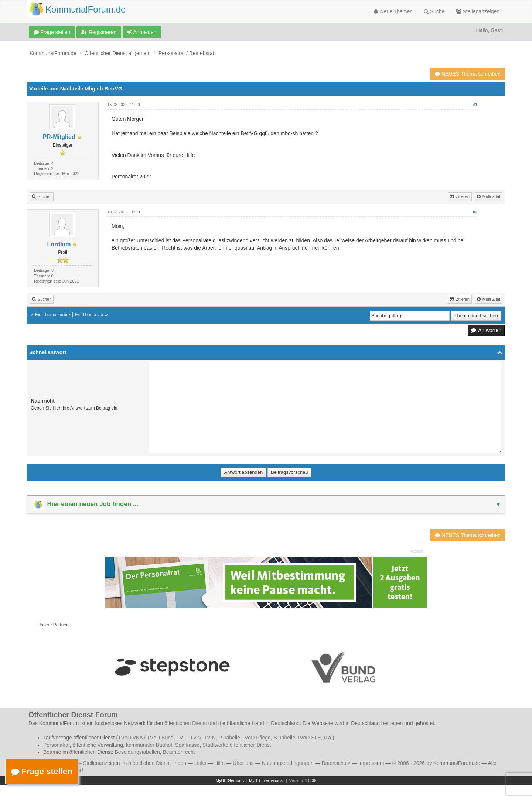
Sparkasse (187, 745)
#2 (475, 212)
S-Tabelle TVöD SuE (297, 738)
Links (200, 763)
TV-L (182, 738)
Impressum (371, 763)
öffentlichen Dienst (186, 723)
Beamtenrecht (179, 752)
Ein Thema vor (89, 315)
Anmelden (142, 32)
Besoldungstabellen (137, 752)
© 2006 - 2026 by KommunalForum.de (436, 763)
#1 (475, 105)
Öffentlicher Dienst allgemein (118, 53)
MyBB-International (266, 780)
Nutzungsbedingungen (288, 763)
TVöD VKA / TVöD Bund (146, 738)
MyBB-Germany (230, 780)
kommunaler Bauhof (149, 745)
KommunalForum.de (53, 53)
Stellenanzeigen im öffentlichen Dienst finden (135, 763)
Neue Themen (393, 11)
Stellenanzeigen (478, 11)
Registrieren (99, 32)
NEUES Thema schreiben (468, 74)
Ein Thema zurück (53, 315)
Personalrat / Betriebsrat (186, 53)
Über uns (243, 763)
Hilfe (219, 763)
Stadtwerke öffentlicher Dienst (237, 745)
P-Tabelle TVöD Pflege (244, 738)
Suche (434, 11)
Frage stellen (52, 32)
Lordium (59, 244)
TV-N (210, 738)
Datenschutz (336, 763)
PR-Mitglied (59, 137)
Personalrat (57, 745)
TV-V (195, 738)
